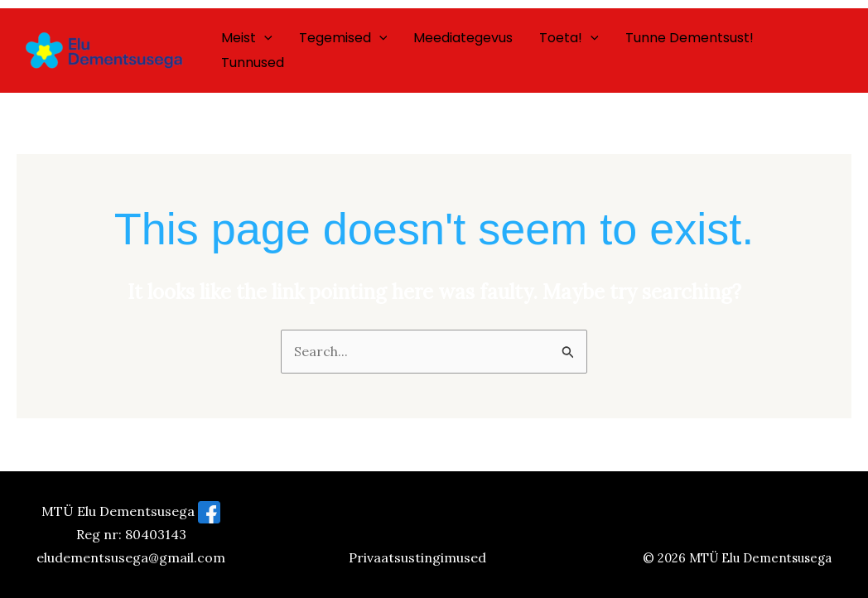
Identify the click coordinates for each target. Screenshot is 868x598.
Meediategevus (463, 38)
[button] (264, 38)
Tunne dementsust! (690, 38)
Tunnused (253, 63)
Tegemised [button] (343, 38)
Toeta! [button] (569, 38)
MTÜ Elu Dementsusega (760, 558)
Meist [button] (247, 38)
